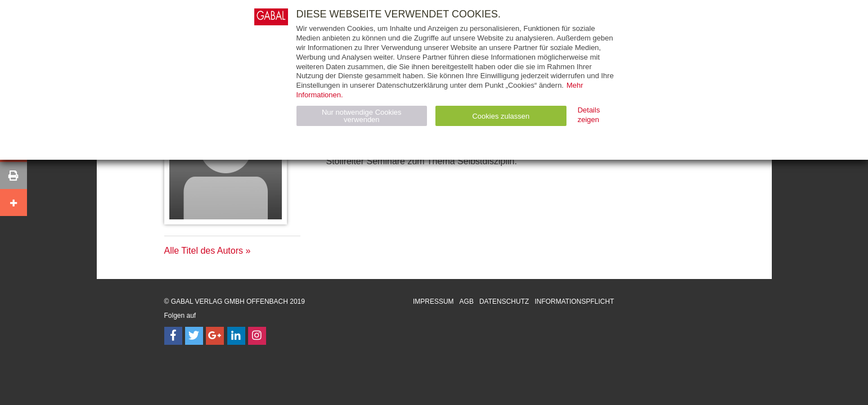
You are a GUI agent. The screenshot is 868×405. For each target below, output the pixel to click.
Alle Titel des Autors (204, 251)
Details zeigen (589, 115)
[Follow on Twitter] (194, 336)
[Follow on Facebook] (173, 336)
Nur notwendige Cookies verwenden (362, 116)
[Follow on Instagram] (257, 336)
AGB (467, 301)
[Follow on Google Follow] (215, 336)
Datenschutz (504, 301)
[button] (14, 175)
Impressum (433, 301)
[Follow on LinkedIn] (236, 336)
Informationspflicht (574, 301)
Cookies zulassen (501, 116)
